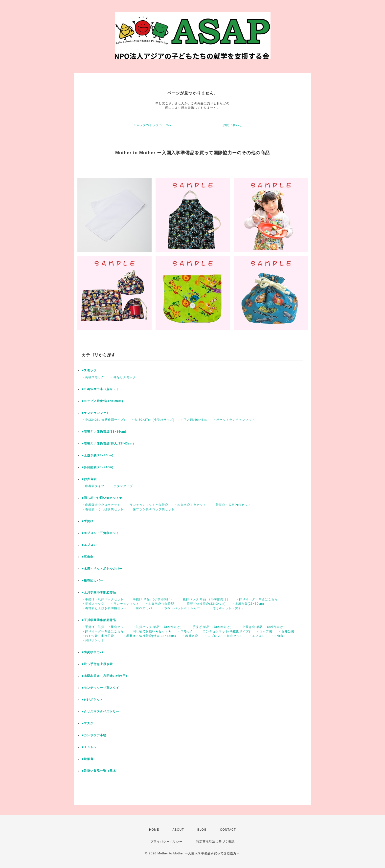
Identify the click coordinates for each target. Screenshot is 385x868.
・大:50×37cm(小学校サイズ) (153, 420)
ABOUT (178, 830)
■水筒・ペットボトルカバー (102, 569)
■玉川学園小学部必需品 (99, 592)
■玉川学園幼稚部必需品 (99, 620)
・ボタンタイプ (122, 486)
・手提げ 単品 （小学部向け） (152, 599)
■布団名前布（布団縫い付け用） (105, 676)
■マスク (88, 723)
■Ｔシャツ (89, 747)
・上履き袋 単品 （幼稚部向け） (263, 627)
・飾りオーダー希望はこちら (257, 599)
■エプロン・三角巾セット (101, 533)
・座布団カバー (144, 608)
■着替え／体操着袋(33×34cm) (104, 432)
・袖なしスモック (123, 377)
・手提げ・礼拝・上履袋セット (104, 627)
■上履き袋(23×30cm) (98, 455)
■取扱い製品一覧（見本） (101, 771)
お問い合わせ (233, 125)
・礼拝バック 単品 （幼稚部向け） (158, 627)
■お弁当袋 (89, 479)
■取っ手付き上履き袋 (97, 664)
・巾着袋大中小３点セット (101, 505)
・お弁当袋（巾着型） (161, 604)
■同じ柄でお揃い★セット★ (102, 498)
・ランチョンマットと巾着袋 (147, 505)
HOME (154, 830)
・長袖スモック (93, 377)
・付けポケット (93, 640)
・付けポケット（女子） (227, 608)
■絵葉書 (88, 759)
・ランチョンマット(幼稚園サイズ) (225, 631)
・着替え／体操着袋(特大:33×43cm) (150, 636)
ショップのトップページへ (152, 125)
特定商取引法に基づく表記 (215, 842)
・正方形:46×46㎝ (194, 420)
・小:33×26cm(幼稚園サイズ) (103, 420)
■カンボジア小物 (94, 735)
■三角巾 (88, 557)
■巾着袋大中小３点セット (101, 389)
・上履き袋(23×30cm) (248, 604)
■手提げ (88, 521)
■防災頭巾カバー (94, 652)
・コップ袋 (264, 631)
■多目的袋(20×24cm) (98, 467)
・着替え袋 (190, 636)
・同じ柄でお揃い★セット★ (150, 631)
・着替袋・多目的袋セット (232, 505)
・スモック (185, 631)
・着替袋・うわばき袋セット (103, 509)
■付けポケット (92, 700)
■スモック (89, 370)
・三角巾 (277, 636)
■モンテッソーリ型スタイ (101, 688)
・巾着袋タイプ (93, 486)
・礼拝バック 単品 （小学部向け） (205, 599)
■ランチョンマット (96, 413)
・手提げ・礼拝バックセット (103, 599)
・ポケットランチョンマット (234, 420)
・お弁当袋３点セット (190, 505)
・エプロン (257, 636)
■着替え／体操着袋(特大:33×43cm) (108, 444)
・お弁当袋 (286, 631)
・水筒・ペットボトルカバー (182, 608)
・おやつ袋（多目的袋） (100, 636)
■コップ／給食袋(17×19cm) (102, 401)
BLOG (202, 830)
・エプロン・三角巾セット (224, 636)
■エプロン (89, 545)
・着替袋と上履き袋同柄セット (104, 608)
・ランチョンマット (125, 604)
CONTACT (228, 830)
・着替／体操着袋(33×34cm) (205, 604)
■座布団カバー (92, 580)
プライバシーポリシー (166, 842)
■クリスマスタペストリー (101, 712)
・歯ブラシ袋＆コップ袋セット (152, 509)
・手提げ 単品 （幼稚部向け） (211, 627)
